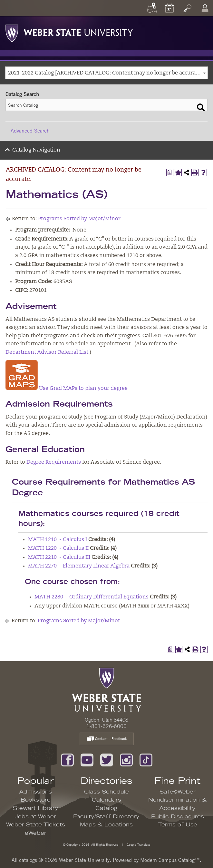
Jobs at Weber (35, 817)
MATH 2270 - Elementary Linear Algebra (79, 566)
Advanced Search (30, 131)
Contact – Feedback (107, 739)
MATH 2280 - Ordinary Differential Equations (92, 597)
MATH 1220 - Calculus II (58, 548)
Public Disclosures (178, 817)
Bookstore (36, 800)
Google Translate (138, 844)
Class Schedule (106, 792)
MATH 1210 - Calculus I (58, 540)
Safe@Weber (178, 792)
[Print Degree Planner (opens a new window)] (170, 173)
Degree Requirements (54, 462)
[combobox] (106, 73)
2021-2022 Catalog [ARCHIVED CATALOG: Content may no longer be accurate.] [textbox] (106, 73)
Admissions (35, 792)
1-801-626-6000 (106, 726)
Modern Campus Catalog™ (170, 860)
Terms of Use (178, 825)
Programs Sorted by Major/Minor (79, 219)
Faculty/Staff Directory (106, 817)
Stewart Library (36, 808)
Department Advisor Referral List (47, 352)
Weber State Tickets (36, 825)
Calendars (106, 800)
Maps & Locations (106, 825)
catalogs (28, 860)
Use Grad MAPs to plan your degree (67, 389)
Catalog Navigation (36, 150)
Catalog (106, 808)
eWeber (36, 833)
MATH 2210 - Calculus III (59, 557)
